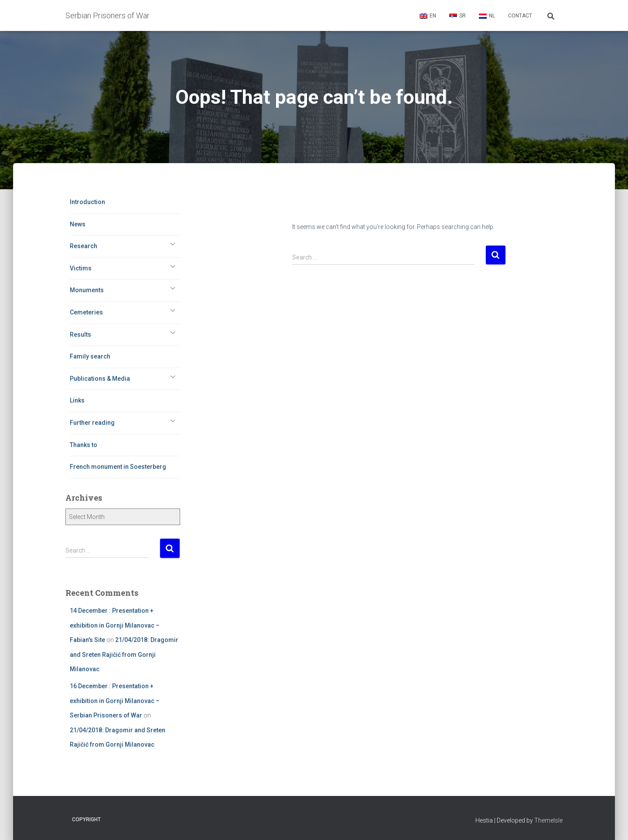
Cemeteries (86, 312)
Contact (520, 16)
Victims (81, 268)
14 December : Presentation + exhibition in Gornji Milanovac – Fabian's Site (115, 625)
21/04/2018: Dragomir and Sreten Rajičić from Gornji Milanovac (124, 654)
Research (84, 246)
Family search (90, 356)
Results (80, 335)
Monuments (87, 290)
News (78, 224)
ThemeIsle (548, 820)
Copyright (86, 820)
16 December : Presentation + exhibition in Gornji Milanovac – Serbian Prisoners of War (115, 701)
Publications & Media (100, 379)
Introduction (87, 202)
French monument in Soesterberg (118, 467)
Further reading (92, 423)
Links (77, 400)
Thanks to (84, 445)
